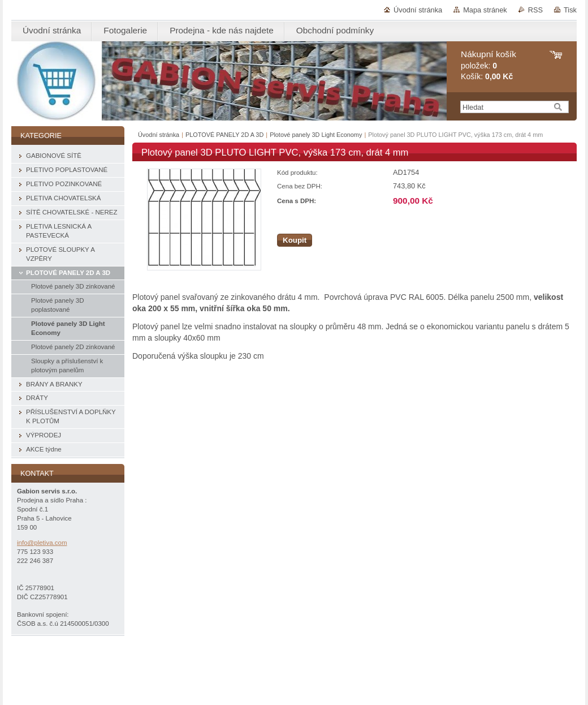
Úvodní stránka (418, 10)
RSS (535, 10)
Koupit (295, 240)
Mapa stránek (485, 10)
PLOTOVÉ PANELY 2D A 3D (224, 135)
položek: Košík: (488, 65)
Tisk (570, 10)
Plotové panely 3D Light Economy (316, 135)
